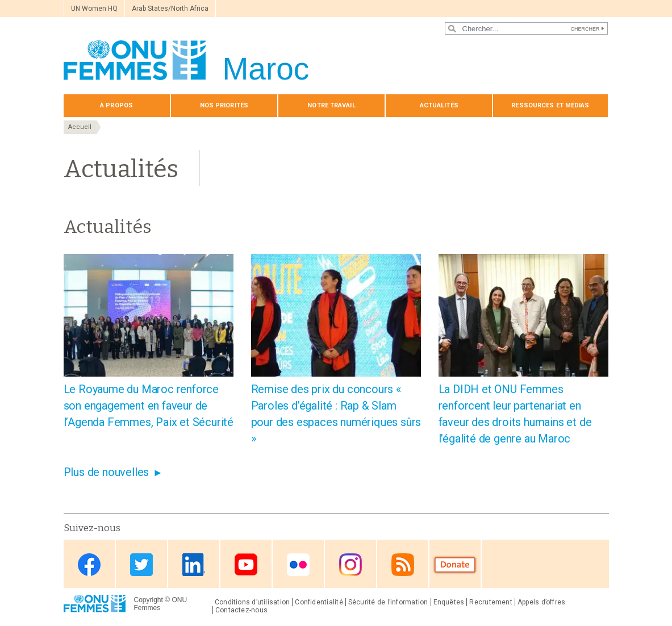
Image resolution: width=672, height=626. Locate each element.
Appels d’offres (541, 602)
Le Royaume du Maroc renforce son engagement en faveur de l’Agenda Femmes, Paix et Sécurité (149, 406)
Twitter (141, 565)
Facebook (89, 565)
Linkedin (194, 565)
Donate (455, 565)
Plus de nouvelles (107, 472)
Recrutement (491, 602)
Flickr (298, 565)
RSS (403, 565)
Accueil (80, 127)
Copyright (149, 600)
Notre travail (331, 105)
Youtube (246, 565)
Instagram (350, 565)
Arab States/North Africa (170, 9)
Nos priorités (224, 105)
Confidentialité (319, 602)
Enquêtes (449, 602)
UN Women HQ (94, 9)
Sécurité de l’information (388, 602)
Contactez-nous (241, 610)
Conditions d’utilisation (252, 602)
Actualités (439, 105)
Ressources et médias (550, 105)
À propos (116, 105)
